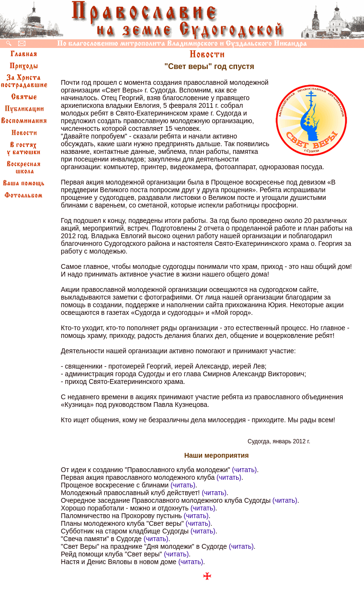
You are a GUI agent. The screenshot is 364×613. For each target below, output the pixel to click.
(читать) (244, 470)
